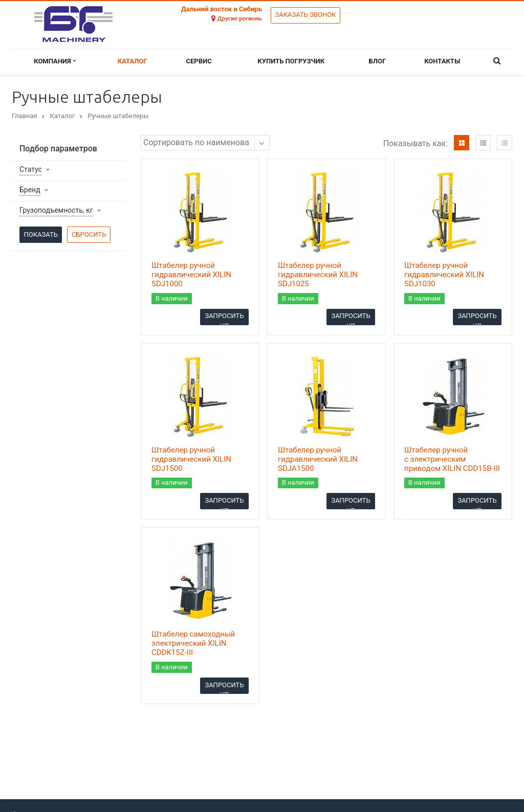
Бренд (30, 190)
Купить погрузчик (291, 61)
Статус (31, 169)
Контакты (442, 61)
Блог (378, 61)
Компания (55, 61)
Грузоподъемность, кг (56, 210)
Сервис (199, 61)
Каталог (133, 61)
